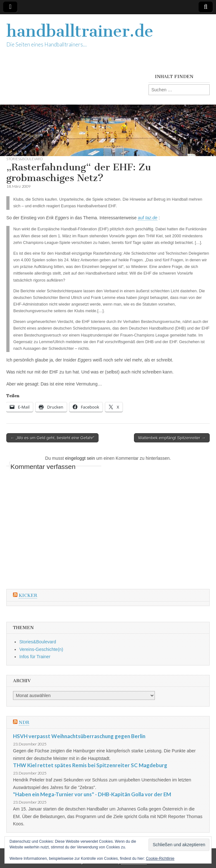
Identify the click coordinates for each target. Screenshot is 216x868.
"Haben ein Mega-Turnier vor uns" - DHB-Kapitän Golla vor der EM (92, 794)
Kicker (28, 595)
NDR (24, 722)
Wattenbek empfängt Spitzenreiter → (172, 438)
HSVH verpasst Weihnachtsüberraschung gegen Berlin (79, 736)
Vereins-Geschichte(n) (41, 649)
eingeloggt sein (80, 458)
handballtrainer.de (80, 31)
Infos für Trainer (35, 657)
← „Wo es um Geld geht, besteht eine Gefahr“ (52, 438)
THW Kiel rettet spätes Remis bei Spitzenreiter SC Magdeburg (90, 765)
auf (148, 218)
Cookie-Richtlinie (160, 859)
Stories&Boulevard (25, 159)
